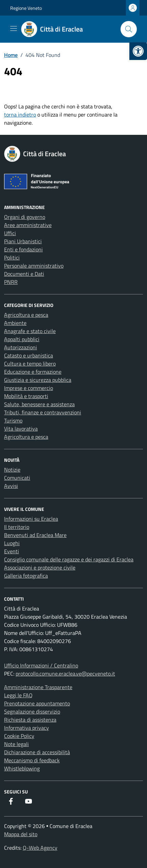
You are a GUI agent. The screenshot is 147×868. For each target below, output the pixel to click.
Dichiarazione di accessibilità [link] (37, 752)
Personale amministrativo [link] (34, 266)
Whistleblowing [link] (22, 768)
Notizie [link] (12, 470)
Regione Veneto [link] (26, 8)
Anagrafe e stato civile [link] (30, 331)
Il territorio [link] (17, 527)
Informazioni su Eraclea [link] (31, 519)
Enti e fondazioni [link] (23, 249)
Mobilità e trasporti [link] (26, 396)
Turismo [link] (13, 420)
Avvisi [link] (11, 486)
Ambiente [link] (15, 323)
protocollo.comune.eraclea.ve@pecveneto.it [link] (65, 674)
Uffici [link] (10, 233)
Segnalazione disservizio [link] (32, 711)
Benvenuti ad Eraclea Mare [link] (35, 535)
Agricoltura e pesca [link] (26, 315)
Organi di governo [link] (25, 217)
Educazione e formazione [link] (33, 372)
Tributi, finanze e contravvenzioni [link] (43, 412)
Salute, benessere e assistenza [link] (39, 404)
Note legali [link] (16, 744)
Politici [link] (12, 257)
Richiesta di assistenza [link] (30, 720)
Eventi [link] (12, 551)
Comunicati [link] (17, 478)
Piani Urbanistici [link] (23, 241)
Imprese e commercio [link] (29, 388)
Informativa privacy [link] (26, 728)
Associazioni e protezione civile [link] (40, 567)
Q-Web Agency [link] (40, 848)
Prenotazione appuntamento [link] (37, 703)
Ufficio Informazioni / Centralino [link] (41, 665)
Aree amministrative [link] (28, 225)
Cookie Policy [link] (19, 736)
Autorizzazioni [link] (21, 347)
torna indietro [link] (20, 115)
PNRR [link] (11, 282)
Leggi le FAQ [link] (18, 695)
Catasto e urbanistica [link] (29, 355)
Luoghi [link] (12, 543)
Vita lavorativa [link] (21, 429)
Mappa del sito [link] (21, 834)
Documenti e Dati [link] (24, 274)
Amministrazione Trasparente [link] (38, 687)
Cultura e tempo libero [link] (30, 364)
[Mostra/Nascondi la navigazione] (14, 28)
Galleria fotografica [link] (26, 576)
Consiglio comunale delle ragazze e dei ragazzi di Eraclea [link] (69, 559)
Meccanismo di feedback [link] (32, 760)
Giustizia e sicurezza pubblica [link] (38, 380)
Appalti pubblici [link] (22, 339)
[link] (138, 51)
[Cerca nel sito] (129, 29)
